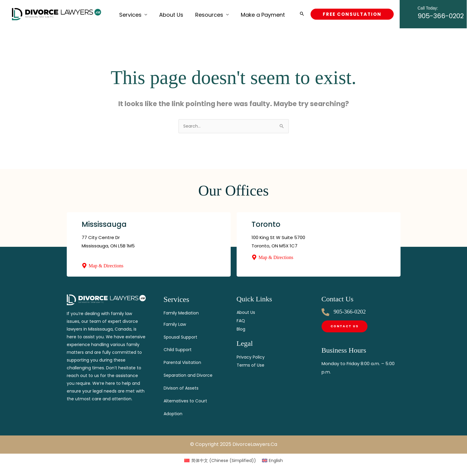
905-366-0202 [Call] (350, 312)
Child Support (179, 349)
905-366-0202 (441, 13)
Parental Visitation (184, 362)
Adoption (174, 414)
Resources (194, 14)
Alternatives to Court (187, 401)
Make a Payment (242, 14)
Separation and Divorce (190, 375)
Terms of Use (251, 366)
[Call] (325, 313)
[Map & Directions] (84, 266)
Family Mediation (182, 313)
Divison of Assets (182, 388)
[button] (302, 14)
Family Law (175, 324)
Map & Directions (106, 266)
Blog (241, 330)
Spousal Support (182, 337)
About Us (162, 14)
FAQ (241, 321)
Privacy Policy (251, 358)
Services (127, 14)
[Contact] (345, 327)
